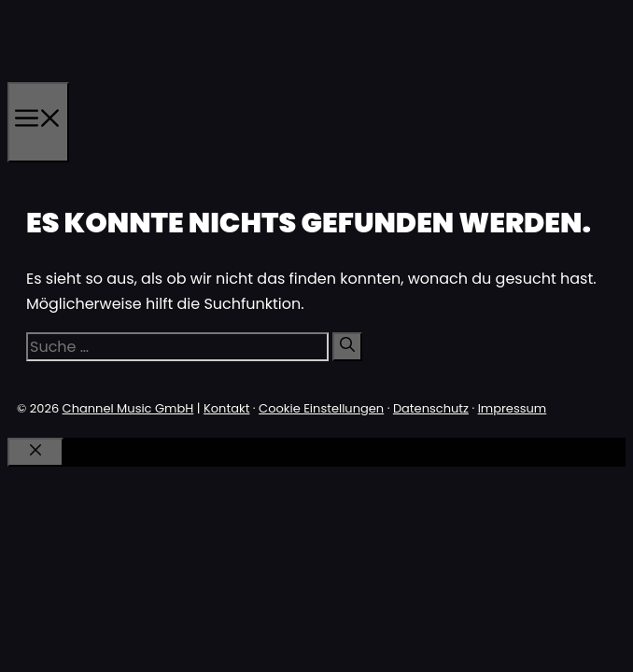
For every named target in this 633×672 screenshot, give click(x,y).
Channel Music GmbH (128, 408)
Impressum (513, 408)
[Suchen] (347, 347)
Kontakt (226, 408)
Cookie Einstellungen (321, 408)
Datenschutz (431, 408)
